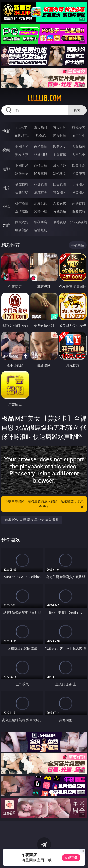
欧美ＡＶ (60, 147)
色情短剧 (41, 230)
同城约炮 (22, 222)
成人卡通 (60, 165)
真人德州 (41, 128)
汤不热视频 (79, 222)
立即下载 (71, 858)
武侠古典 (79, 203)
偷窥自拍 (22, 184)
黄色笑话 (60, 211)
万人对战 (60, 128)
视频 (6, 150)
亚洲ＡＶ (22, 147)
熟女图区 (60, 192)
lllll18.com (44, 98)
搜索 (77, 110)
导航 (6, 225)
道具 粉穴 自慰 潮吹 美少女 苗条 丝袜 (32, 520)
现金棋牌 (60, 136)
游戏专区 (79, 128)
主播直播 (60, 155)
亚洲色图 (41, 184)
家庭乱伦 (41, 203)
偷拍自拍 (41, 165)
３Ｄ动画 (79, 147)
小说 (6, 207)
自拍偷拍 (41, 147)
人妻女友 (60, 203)
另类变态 (79, 173)
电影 (6, 169)
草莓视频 (60, 222)
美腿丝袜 (22, 192)
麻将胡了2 (22, 136)
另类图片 (79, 192)
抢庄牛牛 (79, 136)
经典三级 (41, 173)
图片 (6, 188)
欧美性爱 (79, 165)
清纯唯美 (41, 192)
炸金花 (41, 136)
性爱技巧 (79, 211)
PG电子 (22, 128)
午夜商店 (41, 222)
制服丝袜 (22, 173)
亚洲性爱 (22, 165)
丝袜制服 (41, 155)
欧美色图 (60, 184)
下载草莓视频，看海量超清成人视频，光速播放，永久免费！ (45, 504)
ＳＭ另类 (79, 155)
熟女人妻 (22, 155)
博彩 (6, 131)
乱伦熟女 (60, 173)
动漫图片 (79, 184)
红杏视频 (22, 230)
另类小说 (41, 211)
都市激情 (22, 203)
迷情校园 (22, 211)
